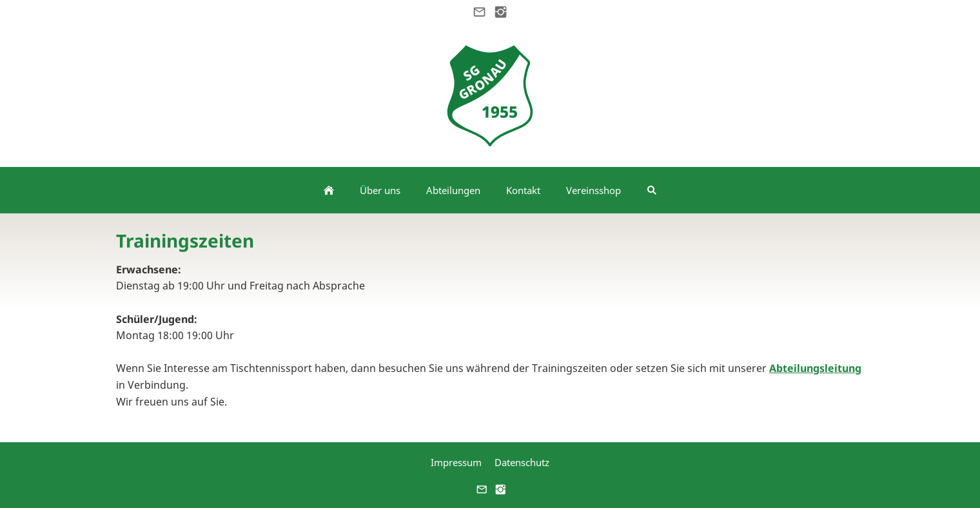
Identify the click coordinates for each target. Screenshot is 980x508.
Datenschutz (522, 462)
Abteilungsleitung (815, 368)
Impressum (456, 462)
